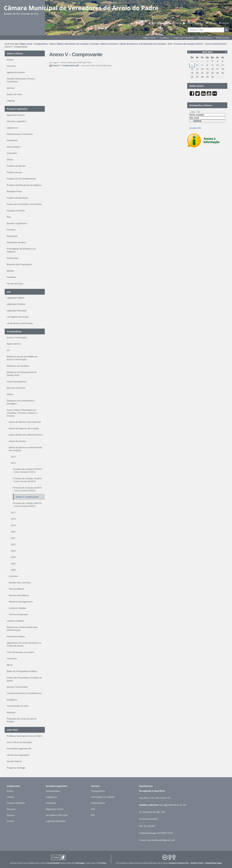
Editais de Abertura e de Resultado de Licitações (143, 44)
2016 (170, 44)
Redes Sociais (223, 38)
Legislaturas (51, 797)
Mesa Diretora (205, 38)
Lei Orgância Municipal (57, 815)
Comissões (51, 803)
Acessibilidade (174, 23)
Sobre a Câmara (15, 53)
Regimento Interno (55, 809)
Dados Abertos (98, 803)
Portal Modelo (54, 863)
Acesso (10, 791)
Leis (9, 292)
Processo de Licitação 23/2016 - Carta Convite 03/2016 (200, 44)
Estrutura (11, 809)
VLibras (201, 23)
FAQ (93, 809)
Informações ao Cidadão (103, 797)
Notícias (11, 815)
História (11, 797)
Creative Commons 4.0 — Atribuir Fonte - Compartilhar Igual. (195, 863)
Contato (189, 23)
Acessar (225, 23)
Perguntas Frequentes (184, 38)
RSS (93, 815)
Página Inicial (149, 38)
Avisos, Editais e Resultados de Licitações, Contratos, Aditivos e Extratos (84, 44)
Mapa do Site (157, 23)
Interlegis (80, 863)
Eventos (11, 821)
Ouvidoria (164, 38)
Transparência (41, 44)
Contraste (213, 23)
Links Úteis (12, 730)
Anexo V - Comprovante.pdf (64, 65)
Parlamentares (53, 791)
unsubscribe (195, 128)
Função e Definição (16, 803)
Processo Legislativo (17, 109)
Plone (104, 863)
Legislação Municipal (56, 821)
